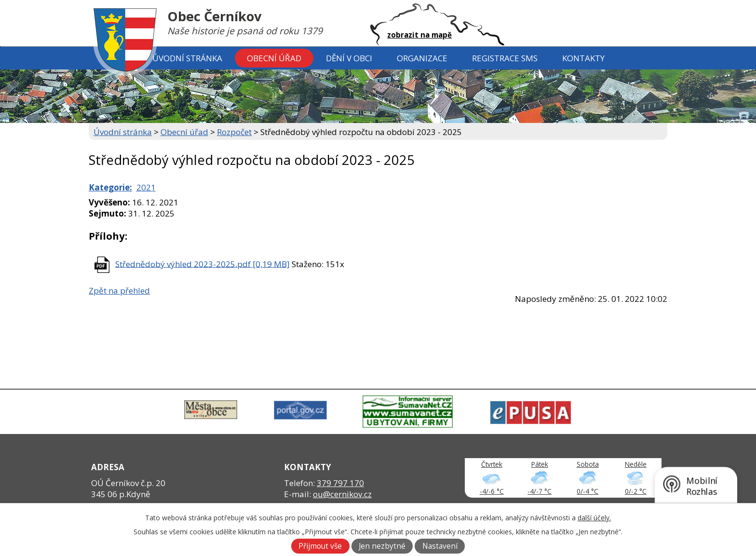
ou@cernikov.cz (342, 494)
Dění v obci (349, 58)
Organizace (422, 58)
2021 (146, 187)
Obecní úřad (274, 58)
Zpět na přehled (119, 291)
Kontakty (583, 58)
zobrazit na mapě (419, 35)
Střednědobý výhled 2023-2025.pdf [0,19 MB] (202, 264)
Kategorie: (110, 187)
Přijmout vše (320, 546)
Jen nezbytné (382, 546)
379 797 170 (340, 483)
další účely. (594, 518)
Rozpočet (234, 132)
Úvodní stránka (187, 58)
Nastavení (440, 546)
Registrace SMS (505, 58)
